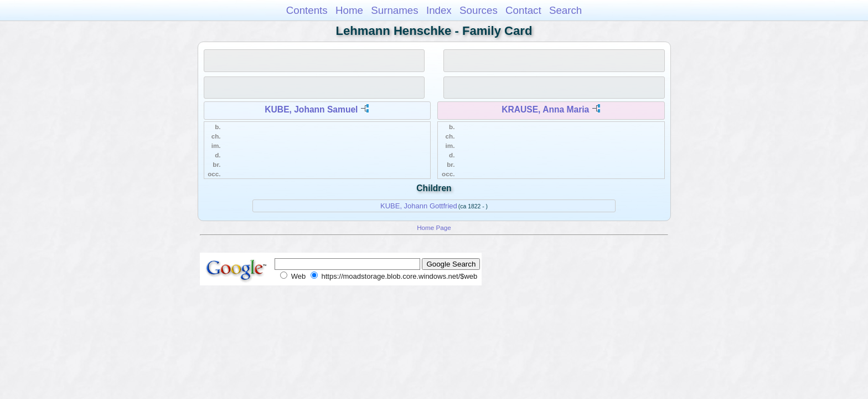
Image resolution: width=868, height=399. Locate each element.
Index (439, 10)
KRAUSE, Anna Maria (545, 109)
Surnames (394, 10)
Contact (523, 10)
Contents (307, 10)
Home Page (434, 227)
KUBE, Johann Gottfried (419, 206)
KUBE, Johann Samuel (311, 109)
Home (349, 10)
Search (565, 10)
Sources (479, 10)
